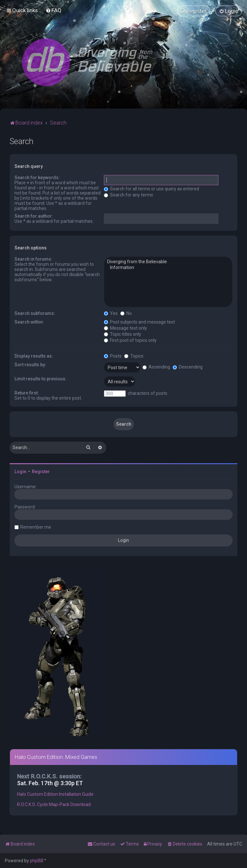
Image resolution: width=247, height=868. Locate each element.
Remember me (36, 527)
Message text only (125, 328)
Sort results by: (30, 364)
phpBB (37, 861)
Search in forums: (33, 259)
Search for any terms (128, 195)
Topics (134, 356)
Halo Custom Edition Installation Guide (55, 794)
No (126, 313)
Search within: (29, 322)
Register (41, 471)
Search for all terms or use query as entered (151, 189)
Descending (188, 367)
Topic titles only (123, 334)
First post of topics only (130, 340)
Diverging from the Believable (168, 262)
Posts (113, 356)
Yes (111, 313)
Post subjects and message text (139, 322)
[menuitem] (54, 10)
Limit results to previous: (41, 378)
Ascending (156, 367)
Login (20, 471)
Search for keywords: (37, 178)
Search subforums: (35, 313)
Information (168, 267)
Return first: (27, 393)
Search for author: (34, 216)
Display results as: (34, 356)
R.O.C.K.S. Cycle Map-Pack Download (54, 804)
